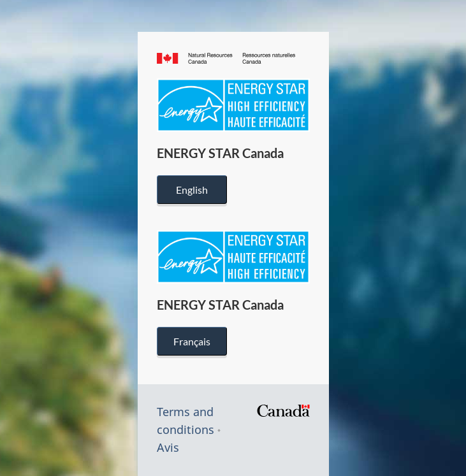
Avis (168, 447)
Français (192, 341)
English (192, 190)
